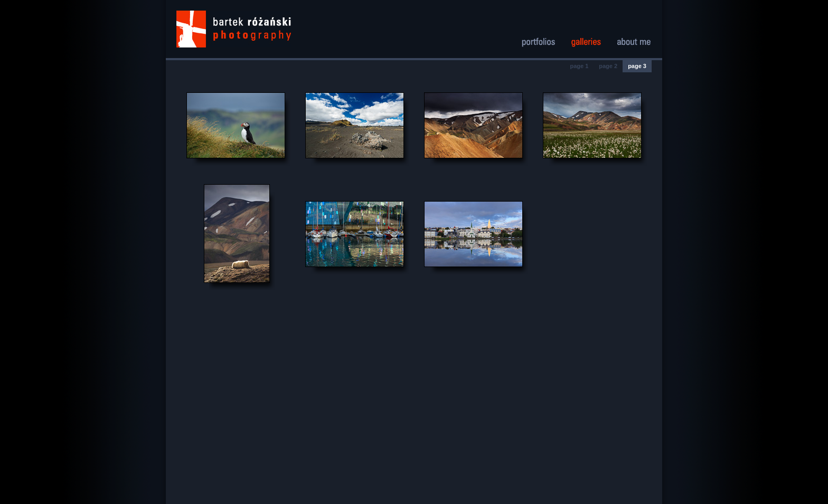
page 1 (579, 66)
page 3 (637, 66)
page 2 (608, 66)
